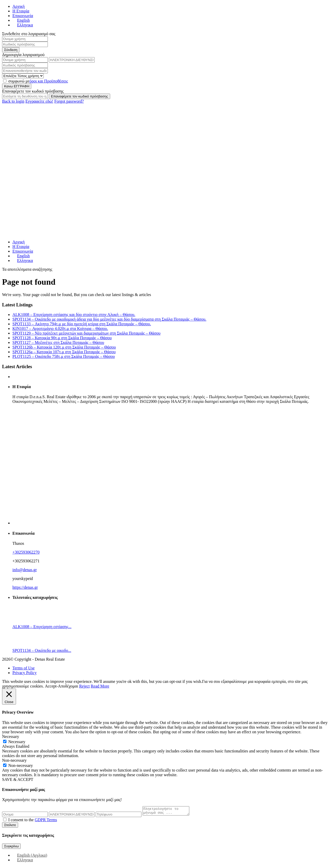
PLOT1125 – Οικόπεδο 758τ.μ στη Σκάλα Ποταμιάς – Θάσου (64, 356)
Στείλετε (10, 827)
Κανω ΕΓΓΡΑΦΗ (17, 86)
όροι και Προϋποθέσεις (49, 81)
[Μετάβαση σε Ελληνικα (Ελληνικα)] (23, 861)
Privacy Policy (25, 673)
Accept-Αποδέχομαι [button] (61, 686)
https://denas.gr (25, 587)
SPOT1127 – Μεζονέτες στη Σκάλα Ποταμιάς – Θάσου (58, 342)
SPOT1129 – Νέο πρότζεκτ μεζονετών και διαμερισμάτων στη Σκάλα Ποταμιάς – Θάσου (86, 333)
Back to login (13, 101)
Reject (84, 686)
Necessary (17, 742)
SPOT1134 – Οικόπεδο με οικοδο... (42, 650)
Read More (100, 686)
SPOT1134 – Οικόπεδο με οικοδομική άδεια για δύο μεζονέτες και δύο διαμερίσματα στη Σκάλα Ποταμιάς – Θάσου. (109, 319)
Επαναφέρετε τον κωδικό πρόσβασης (80, 96)
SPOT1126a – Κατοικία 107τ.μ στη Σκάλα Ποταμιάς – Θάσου (64, 352)
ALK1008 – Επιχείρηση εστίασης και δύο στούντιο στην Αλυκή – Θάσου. (74, 315)
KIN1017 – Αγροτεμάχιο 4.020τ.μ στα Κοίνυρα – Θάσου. (60, 329)
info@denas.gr (25, 570)
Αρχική (18, 6)
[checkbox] (5, 821)
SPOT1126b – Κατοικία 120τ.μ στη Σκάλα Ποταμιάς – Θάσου (64, 347)
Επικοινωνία (23, 16)
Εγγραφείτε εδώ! (39, 101)
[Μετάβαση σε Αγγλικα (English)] (30, 857)
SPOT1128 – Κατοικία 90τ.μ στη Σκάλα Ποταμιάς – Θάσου (62, 338)
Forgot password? (69, 101)
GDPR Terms (46, 821)
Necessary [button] (11, 737)
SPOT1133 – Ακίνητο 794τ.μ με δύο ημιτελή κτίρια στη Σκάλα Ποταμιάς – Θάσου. (82, 324)
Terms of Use (24, 668)
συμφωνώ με (38, 81)
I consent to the (33, 821)
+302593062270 (26, 552)
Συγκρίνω (11, 848)
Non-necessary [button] (14, 760)
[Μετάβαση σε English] (21, 20)
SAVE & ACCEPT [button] (18, 779)
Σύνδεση (11, 50)
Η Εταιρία (21, 11)
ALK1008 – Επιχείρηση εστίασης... (42, 627)
